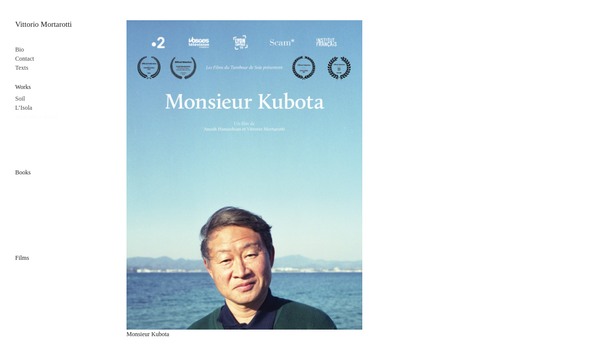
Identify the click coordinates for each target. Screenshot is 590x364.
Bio (19, 50)
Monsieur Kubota (148, 334)
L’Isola (24, 108)
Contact (25, 59)
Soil (20, 99)
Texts (22, 68)
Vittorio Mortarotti (44, 24)
